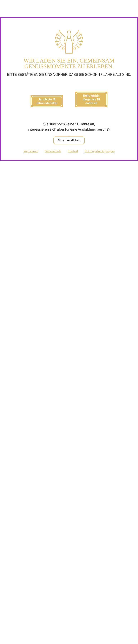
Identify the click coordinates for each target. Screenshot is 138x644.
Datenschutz (53, 151)
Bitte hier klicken (69, 140)
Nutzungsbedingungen (100, 151)
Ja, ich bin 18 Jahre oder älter (47, 101)
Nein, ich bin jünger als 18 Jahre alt (91, 99)
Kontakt (73, 151)
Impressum (31, 151)
